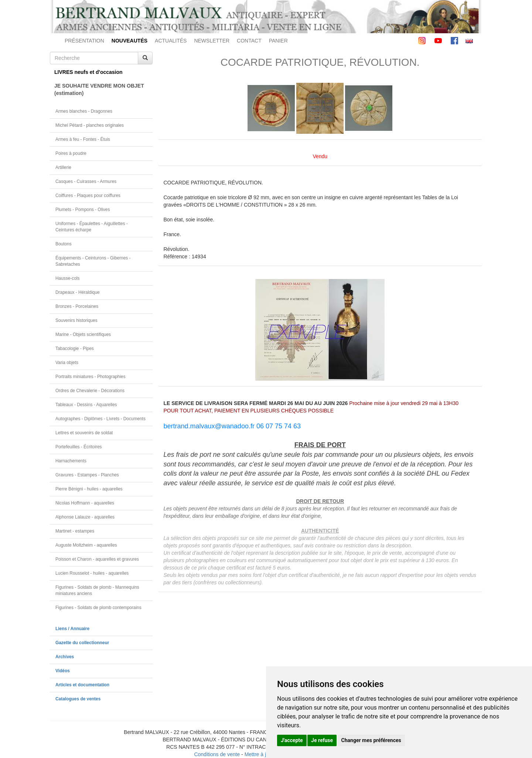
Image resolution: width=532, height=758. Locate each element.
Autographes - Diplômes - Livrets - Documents (100, 419)
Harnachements (71, 461)
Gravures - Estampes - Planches (87, 475)
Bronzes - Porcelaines (77, 306)
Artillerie (63, 167)
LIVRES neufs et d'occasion (88, 72)
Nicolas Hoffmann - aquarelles (85, 503)
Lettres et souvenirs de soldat (84, 433)
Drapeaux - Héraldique (78, 292)
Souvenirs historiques (76, 320)
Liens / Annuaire (72, 629)
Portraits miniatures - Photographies (91, 377)
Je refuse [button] (322, 740)
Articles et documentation (82, 685)
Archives (65, 657)
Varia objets (67, 363)
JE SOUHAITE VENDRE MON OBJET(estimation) (99, 89)
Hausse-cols (67, 278)
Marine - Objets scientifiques (83, 334)
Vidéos (63, 671)
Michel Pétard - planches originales (90, 125)
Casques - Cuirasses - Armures (86, 181)
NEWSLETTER (212, 41)
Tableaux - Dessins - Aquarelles (86, 405)
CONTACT (249, 41)
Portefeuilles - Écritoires (79, 447)
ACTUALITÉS (171, 41)
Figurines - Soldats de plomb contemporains (98, 608)
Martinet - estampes (75, 531)
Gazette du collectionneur (82, 643)
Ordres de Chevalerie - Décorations (90, 391)
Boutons (64, 244)
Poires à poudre (71, 153)
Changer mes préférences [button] (371, 740)
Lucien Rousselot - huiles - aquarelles (92, 573)
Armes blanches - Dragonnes (84, 111)
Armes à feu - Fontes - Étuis (83, 139)
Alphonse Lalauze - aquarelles (85, 517)
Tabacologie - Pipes (75, 349)
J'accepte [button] (292, 740)
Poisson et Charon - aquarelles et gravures (97, 559)
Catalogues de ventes (78, 699)
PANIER (278, 41)
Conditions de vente (217, 754)
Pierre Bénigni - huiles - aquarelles (89, 489)
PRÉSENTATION (84, 41)
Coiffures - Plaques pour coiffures (88, 196)
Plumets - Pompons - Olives (83, 210)
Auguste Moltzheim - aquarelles (86, 545)
